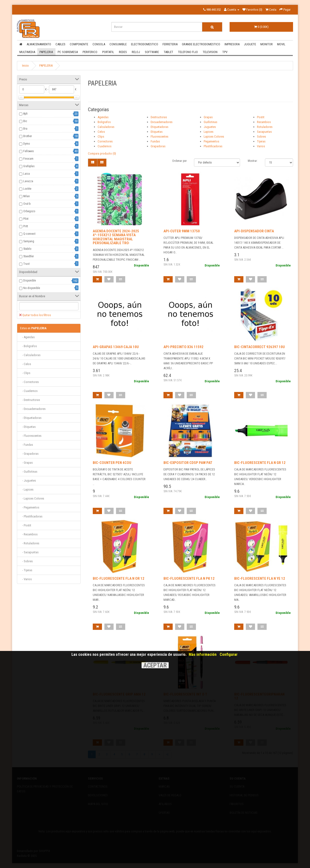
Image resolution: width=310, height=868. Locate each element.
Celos (101, 132)
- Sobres (26, 561)
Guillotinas (210, 122)
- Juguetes (28, 481)
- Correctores (29, 382)
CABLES (60, 44)
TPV (225, 52)
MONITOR (267, 44)
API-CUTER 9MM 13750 (182, 231)
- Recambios (29, 534)
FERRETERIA (170, 44)
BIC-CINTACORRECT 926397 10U (260, 347)
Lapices (209, 132)
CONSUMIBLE (118, 44)
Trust (26, 264)
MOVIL (281, 44)
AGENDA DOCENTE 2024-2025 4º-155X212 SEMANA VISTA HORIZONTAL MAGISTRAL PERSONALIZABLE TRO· (116, 237)
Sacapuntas (264, 132)
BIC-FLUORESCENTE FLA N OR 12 (119, 579)
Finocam (28, 159)
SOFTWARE (152, 52)
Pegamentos (211, 141)
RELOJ (136, 52)
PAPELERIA (46, 52)
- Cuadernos (29, 391)
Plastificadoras (213, 146)
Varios (261, 146)
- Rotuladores (30, 543)
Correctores (105, 141)
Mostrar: (253, 161)
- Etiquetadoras (31, 418)
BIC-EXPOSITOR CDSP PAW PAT (188, 463)
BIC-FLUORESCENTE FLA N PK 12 (189, 579)
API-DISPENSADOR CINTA (254, 231)
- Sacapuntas (29, 552)
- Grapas (26, 463)
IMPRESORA (232, 44)
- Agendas (27, 337)
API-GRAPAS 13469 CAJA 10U (116, 347)
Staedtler (29, 256)
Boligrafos (104, 122)
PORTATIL (108, 52)
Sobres (261, 137)
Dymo (27, 144)
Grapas (208, 117)
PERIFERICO (90, 52)
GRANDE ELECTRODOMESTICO (201, 44)
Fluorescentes (159, 137)
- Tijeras (26, 570)
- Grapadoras (29, 454)
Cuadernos (105, 146)
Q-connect (29, 234)
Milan (27, 196)
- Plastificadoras (31, 516)
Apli (25, 114)
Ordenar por (179, 161)
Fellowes (29, 151)
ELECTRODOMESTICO (145, 44)
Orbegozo (29, 211)
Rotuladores (265, 127)
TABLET (168, 52)
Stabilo (27, 249)
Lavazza (28, 181)
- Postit (26, 525)
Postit (261, 117)
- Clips (25, 373)
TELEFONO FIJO (188, 52)
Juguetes (210, 127)
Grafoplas (29, 166)
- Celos (26, 364)
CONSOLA (99, 44)
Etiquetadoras (159, 127)
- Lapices (27, 489)
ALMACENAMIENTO (39, 44)
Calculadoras (106, 127)
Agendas (103, 117)
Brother (28, 136)
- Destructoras (30, 400)
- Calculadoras (30, 355)
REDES (123, 52)
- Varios (26, 579)
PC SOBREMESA (68, 52)
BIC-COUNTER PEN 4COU (112, 463)
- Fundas (27, 445)
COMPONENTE (79, 44)
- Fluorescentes (31, 436)
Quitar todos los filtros (35, 315)
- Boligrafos (28, 346)
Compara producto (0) (102, 153)
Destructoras (159, 117)
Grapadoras (158, 146)
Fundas (155, 141)
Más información (203, 654)
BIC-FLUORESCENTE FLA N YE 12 (260, 579)
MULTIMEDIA (27, 52)
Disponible (30, 281)
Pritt (26, 226)
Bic (25, 121)
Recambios (264, 122)
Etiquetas (157, 132)
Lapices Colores (214, 137)
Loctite (27, 189)
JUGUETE (250, 44)
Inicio (25, 66)
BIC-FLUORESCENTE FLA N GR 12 (260, 463)
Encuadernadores (162, 122)
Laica (27, 174)
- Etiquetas (28, 427)
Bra (25, 129)
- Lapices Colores (32, 498)
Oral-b (27, 204)
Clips (101, 137)
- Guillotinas (29, 472)
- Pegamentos (30, 507)
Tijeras (261, 141)
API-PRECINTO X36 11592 (183, 347)
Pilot (26, 219)
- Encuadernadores (33, 409)
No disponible (32, 288)
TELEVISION (210, 52)
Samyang (29, 241)
